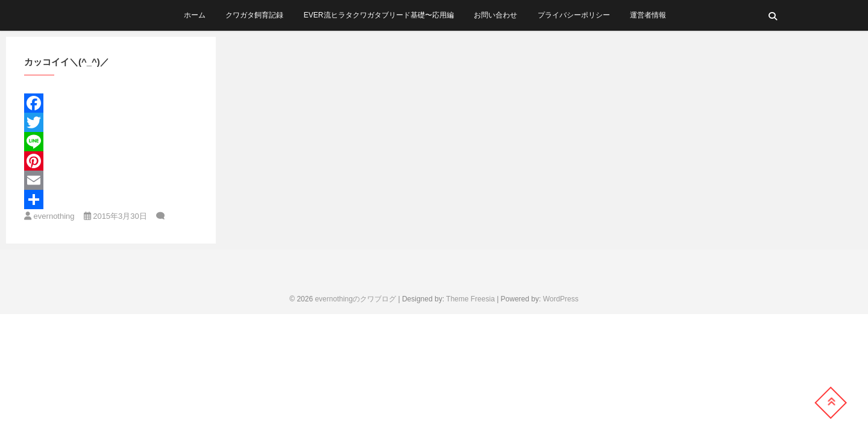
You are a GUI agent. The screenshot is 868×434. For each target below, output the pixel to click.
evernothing (49, 216)
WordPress (561, 299)
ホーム (195, 15)
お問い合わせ (495, 15)
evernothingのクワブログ (355, 299)
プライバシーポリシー (574, 15)
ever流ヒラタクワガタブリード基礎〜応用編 (379, 15)
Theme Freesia (470, 299)
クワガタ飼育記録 (254, 15)
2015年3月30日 (115, 216)
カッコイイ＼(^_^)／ (67, 62)
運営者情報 (648, 15)
